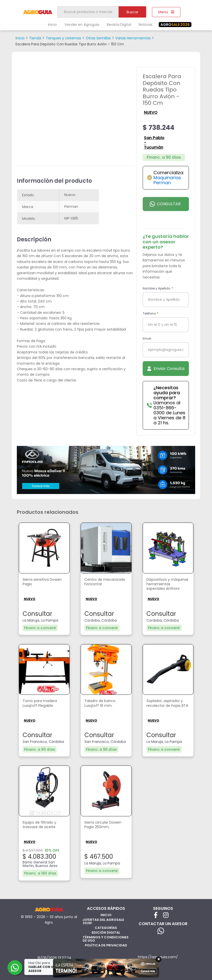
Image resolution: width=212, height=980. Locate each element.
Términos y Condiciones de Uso (106, 938)
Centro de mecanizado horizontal (97, 585)
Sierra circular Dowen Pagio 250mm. (106, 825)
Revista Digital (119, 25)
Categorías (106, 927)
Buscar (132, 12)
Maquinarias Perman (167, 180)
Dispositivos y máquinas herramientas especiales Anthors (165, 586)
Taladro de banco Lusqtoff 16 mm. (102, 704)
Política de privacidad (106, 945)
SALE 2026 (175, 25)
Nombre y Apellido (157, 288)
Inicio (52, 25)
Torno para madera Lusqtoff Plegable (42, 704)
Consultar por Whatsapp (166, 206)
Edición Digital (106, 932)
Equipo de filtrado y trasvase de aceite (41, 825)
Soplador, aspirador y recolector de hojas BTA (167, 706)
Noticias (146, 25)
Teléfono (150, 313)
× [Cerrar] (159, 959)
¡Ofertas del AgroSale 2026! (103, 921)
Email (147, 338)
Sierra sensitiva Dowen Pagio (37, 582)
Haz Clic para (42, 967)
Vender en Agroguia (82, 25)
